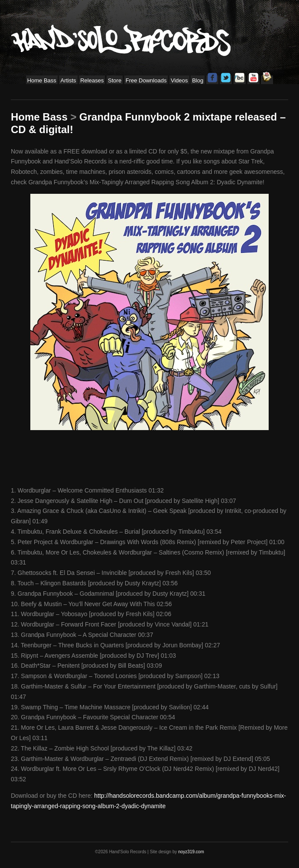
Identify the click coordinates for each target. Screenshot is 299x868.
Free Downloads (146, 80)
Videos (179, 80)
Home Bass (42, 80)
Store (115, 80)
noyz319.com (191, 852)
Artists (68, 80)
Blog (198, 80)
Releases (92, 80)
